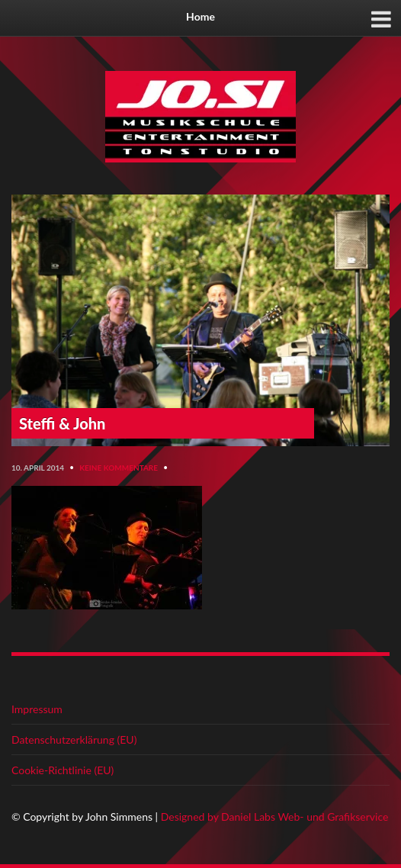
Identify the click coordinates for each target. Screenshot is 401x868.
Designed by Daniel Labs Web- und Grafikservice (275, 817)
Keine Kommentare (119, 468)
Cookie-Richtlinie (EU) (63, 770)
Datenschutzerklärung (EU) (74, 739)
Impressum (37, 709)
